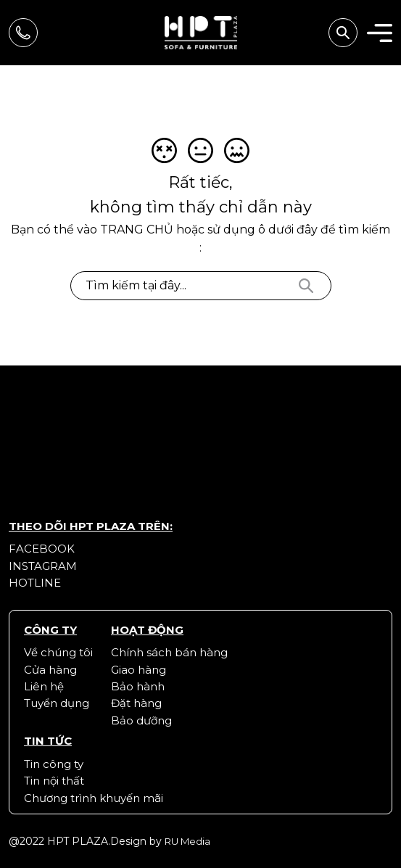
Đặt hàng (136, 703)
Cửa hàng (50, 670)
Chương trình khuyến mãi (94, 798)
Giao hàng (139, 670)
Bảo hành (138, 686)
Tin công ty (54, 764)
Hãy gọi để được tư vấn (23, 33)
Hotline (35, 583)
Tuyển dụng (57, 703)
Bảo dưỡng (141, 720)
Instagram (43, 566)
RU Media (187, 841)
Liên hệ (44, 686)
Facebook (42, 549)
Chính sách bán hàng (169, 652)
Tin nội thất (54, 781)
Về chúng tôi (58, 652)
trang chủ (137, 230)
